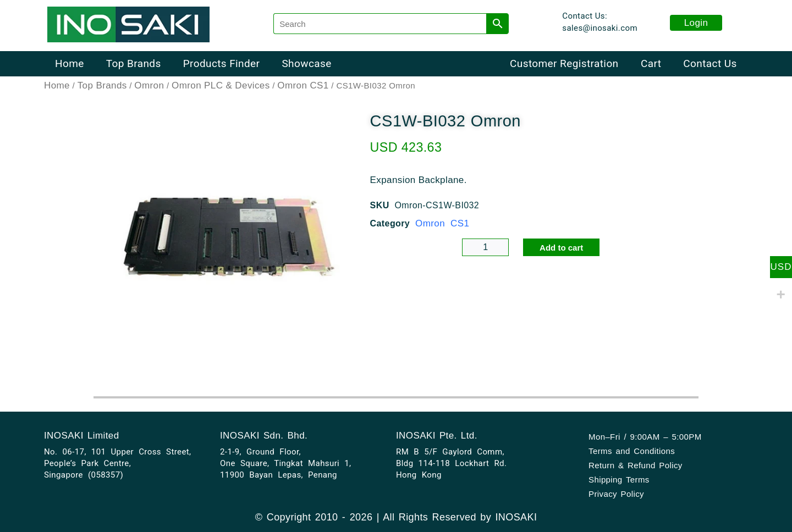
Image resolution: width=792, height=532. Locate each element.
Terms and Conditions (632, 451)
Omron (149, 85)
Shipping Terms (619, 480)
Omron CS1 (303, 85)
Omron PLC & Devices (221, 85)
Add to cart (561, 248)
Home (70, 63)
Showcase (306, 63)
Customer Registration (564, 63)
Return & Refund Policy (636, 465)
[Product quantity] (485, 247)
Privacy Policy (616, 494)
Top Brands (134, 63)
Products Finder (222, 63)
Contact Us (710, 63)
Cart (651, 63)
